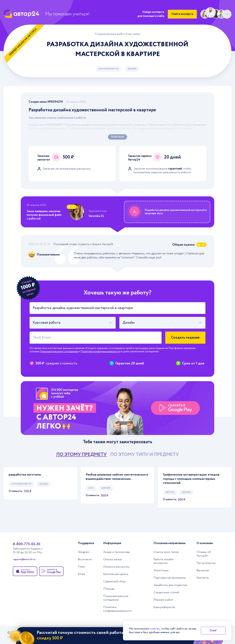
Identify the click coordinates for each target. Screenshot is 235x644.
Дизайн (132, 69)
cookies (155, 629)
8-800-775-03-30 (27, 544)
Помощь (109, 589)
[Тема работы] (117, 308)
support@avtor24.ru (24, 560)
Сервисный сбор (114, 582)
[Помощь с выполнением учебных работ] (117, 408)
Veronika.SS (96, 216)
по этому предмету (82, 455)
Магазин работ (163, 600)
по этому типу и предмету (145, 455)
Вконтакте (85, 560)
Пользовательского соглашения (59, 352)
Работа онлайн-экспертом (164, 561)
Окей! (213, 631)
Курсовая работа (109, 69)
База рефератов (164, 607)
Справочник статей (166, 593)
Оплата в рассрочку (116, 567)
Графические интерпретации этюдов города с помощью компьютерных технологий (191, 479)
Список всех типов (166, 552)
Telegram (84, 552)
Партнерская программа (170, 578)
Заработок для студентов (170, 585)
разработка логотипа (25, 475)
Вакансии (203, 571)
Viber (81, 567)
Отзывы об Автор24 (204, 554)
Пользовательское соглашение (116, 598)
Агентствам (161, 571)
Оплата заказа (113, 560)
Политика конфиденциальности (117, 609)
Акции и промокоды (117, 552)
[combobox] (73, 323)
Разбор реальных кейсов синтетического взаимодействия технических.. (117, 477)
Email (81, 574)
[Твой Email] (96, 338)
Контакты (203, 578)
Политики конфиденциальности (100, 352)
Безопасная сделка (116, 574)
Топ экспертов (206, 563)
